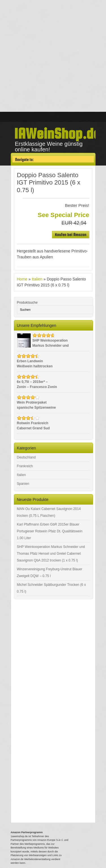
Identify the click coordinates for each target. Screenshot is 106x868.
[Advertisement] (53, 56)
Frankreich (25, 466)
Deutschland (26, 457)
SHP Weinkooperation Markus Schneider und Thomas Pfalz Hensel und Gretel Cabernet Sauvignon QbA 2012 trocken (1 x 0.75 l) (51, 554)
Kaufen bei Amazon (71, 234)
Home (22, 279)
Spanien (23, 484)
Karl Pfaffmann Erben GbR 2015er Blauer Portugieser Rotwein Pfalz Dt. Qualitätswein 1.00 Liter (50, 531)
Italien (37, 279)
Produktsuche (27, 303)
